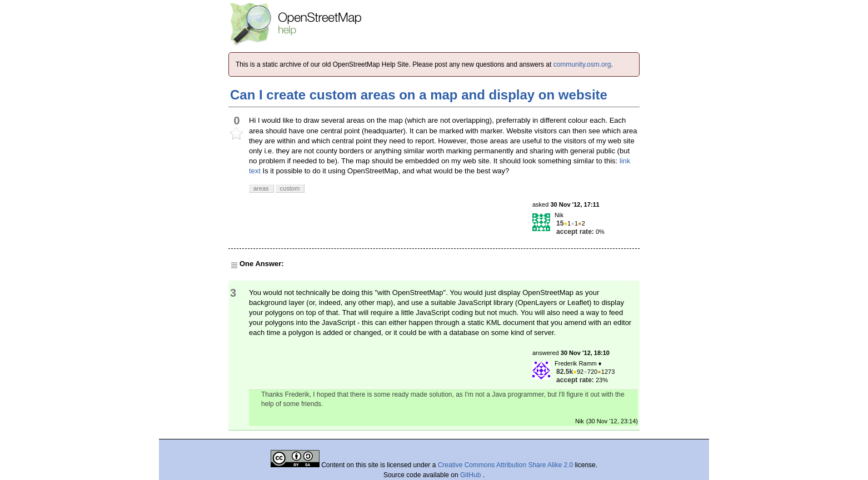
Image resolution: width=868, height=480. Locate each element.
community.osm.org (582, 64)
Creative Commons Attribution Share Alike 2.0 (505, 465)
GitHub (472, 475)
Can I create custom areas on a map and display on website (419, 95)
